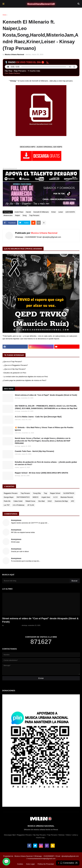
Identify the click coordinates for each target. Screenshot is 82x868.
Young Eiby (37, 493)
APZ (73, 501)
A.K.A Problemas (19, 505)
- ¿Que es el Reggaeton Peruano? (15, 365)
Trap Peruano (34, 215)
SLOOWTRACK (69, 493)
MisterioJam (8, 215)
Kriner (54, 212)
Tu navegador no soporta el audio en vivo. (41, 67)
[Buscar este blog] (36, 581)
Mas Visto (9, 389)
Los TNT (7, 505)
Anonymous (16, 520)
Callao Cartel (18, 501)
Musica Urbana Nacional (44, 233)
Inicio (4, 15)
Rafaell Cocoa (30, 501)
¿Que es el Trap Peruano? (12, 362)
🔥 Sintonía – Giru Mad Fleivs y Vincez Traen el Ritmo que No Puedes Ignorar (44, 429)
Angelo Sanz (46, 497)
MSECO (36, 497)
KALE (50, 501)
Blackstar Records (67, 497)
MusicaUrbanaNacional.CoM (41, 4)
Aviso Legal (30, 864)
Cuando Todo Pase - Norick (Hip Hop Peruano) (34, 451)
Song (24, 215)
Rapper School (55, 493)
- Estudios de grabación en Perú (14, 373)
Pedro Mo (7, 501)
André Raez (14, 15)
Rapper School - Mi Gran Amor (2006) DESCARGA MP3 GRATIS (42, 473)
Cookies (20, 864)
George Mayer (9, 497)
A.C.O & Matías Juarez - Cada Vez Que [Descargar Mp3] (38, 417)
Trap (45, 493)
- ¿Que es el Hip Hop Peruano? (14, 369)
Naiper (18, 215)
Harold (28, 212)
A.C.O (55, 497)
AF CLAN (31, 505)
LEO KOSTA (70, 212)
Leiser (61, 212)
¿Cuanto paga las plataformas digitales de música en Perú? (24, 380)
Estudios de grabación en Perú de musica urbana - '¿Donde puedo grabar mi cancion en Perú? (46, 463)
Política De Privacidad (46, 864)
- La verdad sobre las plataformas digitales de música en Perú (25, 377)
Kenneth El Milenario (41, 212)
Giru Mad (41, 501)
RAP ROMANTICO (23, 497)
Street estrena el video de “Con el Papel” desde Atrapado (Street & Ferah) (46, 395)
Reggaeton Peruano (11, 493)
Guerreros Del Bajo (61, 501)
